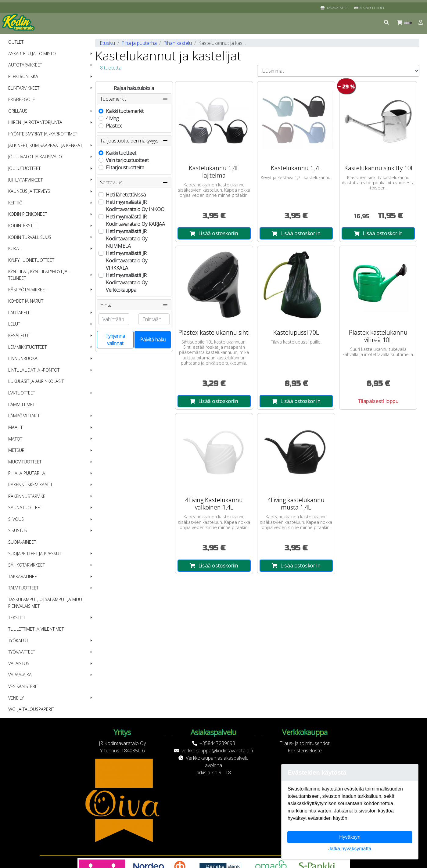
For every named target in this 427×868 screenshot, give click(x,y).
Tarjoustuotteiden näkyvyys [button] (134, 141)
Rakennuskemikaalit (30, 485)
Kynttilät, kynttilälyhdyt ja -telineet (39, 275)
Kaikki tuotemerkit (125, 111)
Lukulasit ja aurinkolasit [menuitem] (36, 381)
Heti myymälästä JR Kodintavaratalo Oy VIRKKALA (127, 261)
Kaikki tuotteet (121, 153)
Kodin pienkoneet (28, 214)
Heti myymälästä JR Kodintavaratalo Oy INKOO (135, 206)
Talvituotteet (23, 588)
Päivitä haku (153, 340)
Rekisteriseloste (305, 751)
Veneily (16, 698)
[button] (387, 22)
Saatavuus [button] (134, 182)
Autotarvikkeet (25, 65)
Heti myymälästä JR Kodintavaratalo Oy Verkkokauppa (127, 283)
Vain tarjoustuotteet (127, 160)
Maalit (15, 427)
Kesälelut (19, 335)
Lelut (14, 324)
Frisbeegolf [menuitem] (22, 99)
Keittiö (15, 203)
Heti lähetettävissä (126, 195)
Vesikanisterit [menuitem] (23, 686)
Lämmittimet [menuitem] (22, 404)
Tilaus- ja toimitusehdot (305, 743)
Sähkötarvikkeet (27, 565)
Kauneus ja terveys (29, 191)
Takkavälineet (24, 576)
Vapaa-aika (20, 675)
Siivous (16, 519)
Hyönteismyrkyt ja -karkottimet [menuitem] (43, 134)
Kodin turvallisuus (30, 237)
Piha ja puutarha (27, 473)
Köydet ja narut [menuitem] (26, 301)
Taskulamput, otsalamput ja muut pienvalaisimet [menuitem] (46, 603)
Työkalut (18, 641)
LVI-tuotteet (22, 393)
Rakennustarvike (27, 496)
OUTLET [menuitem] (16, 42)
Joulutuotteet (24, 168)
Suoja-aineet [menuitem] (22, 542)
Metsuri (17, 450)
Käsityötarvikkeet (28, 290)
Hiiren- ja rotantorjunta (35, 122)
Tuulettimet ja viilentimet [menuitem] (36, 629)
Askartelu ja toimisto (32, 54)
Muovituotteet (25, 462)
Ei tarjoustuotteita (125, 167)
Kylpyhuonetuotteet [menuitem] (31, 260)
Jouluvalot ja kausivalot (36, 157)
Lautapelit (20, 313)
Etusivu (107, 43)
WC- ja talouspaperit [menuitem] (31, 709)
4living (112, 118)
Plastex (114, 126)
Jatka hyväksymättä (350, 849)
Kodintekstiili (23, 226)
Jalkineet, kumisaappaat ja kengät (45, 145)
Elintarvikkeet (24, 88)
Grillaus (18, 111)
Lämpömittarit (24, 416)
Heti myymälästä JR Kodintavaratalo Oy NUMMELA (127, 239)
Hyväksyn (350, 837)
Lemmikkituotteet (27, 347)
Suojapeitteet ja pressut (35, 554)
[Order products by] (338, 71)
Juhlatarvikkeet (25, 180)
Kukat (15, 249)
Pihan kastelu (178, 43)
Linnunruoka (23, 358)
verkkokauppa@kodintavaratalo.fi (217, 751)
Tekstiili (16, 617)
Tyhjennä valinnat (115, 340)
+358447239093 (217, 743)
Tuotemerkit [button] (134, 99)
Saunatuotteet (25, 508)
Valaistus (19, 663)
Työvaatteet (22, 652)
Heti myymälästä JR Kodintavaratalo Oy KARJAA (135, 220)
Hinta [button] (134, 305)
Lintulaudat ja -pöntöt (34, 370)
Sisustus (18, 530)
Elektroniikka (23, 76)
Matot (15, 439)
